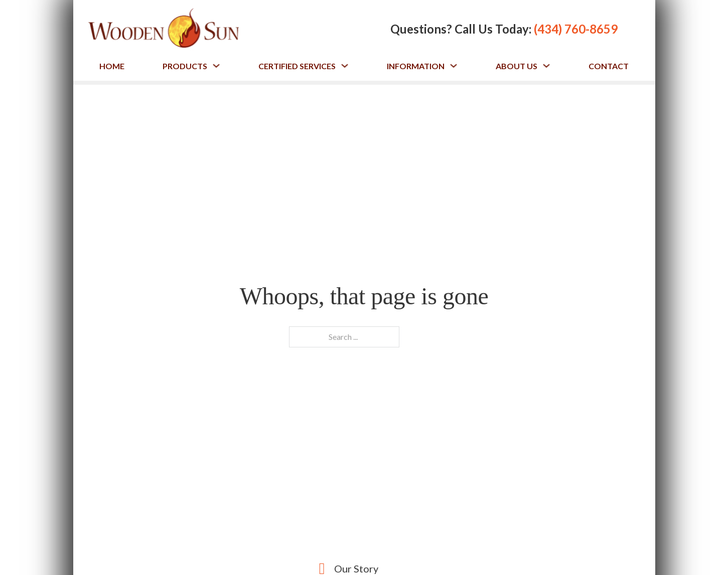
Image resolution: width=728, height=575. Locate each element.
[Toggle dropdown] (216, 66)
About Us (517, 66)
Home (112, 66)
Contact (609, 66)
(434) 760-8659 (576, 29)
